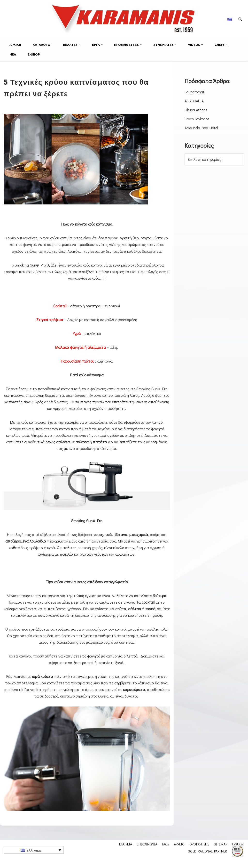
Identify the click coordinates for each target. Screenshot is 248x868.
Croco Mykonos (197, 119)
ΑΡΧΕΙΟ (179, 852)
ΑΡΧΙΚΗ (15, 45)
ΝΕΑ (13, 54)
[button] (80, 45)
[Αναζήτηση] (240, 19)
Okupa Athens (196, 110)
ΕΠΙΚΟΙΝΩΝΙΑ (147, 852)
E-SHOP (34, 54)
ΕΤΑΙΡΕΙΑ (126, 852)
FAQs (166, 852)
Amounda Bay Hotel (201, 128)
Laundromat (194, 92)
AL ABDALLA (194, 101)
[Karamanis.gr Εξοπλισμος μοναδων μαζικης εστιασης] (124, 19)
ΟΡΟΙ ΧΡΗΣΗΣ (199, 852)
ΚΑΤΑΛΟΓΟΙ (42, 45)
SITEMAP (221, 852)
